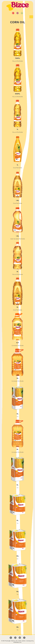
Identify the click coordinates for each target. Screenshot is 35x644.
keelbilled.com (17, 642)
